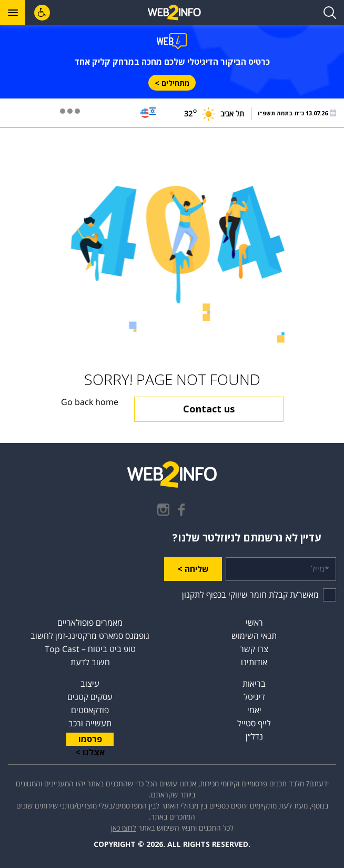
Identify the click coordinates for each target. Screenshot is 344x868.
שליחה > (193, 569)
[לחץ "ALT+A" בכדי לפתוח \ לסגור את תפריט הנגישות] (42, 13)
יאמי (254, 710)
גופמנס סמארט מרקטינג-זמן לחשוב (90, 636)
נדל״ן (254, 736)
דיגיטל (254, 697)
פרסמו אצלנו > (90, 739)
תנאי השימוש (254, 636)
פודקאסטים (90, 710)
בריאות (254, 684)
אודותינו (254, 662)
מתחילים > (172, 83)
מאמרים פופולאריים (90, 623)
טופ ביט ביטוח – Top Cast (90, 649)
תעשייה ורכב (90, 723)
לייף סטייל (254, 723)
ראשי (254, 623)
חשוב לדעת (90, 662)
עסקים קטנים (90, 697)
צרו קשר (254, 649)
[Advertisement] (172, 157)
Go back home (90, 402)
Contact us (209, 409)
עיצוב (90, 684)
